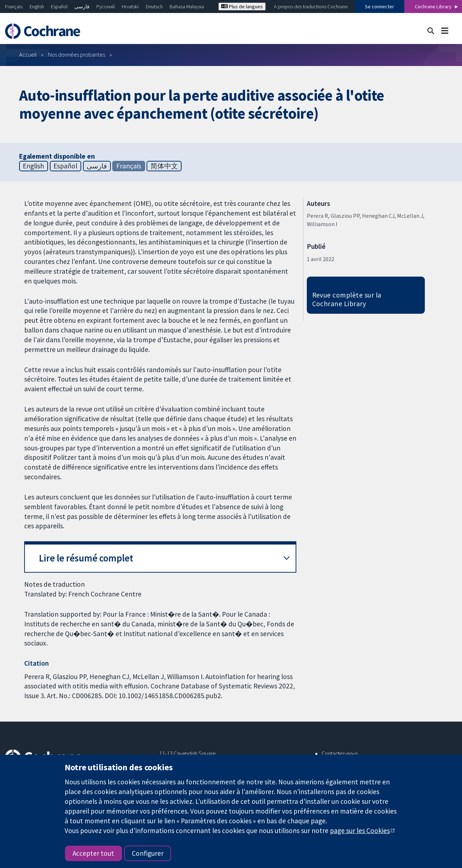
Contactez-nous (340, 753)
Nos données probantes (77, 54)
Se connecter (380, 6)
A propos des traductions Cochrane (311, 6)
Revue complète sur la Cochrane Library (347, 299)
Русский (106, 6)
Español (59, 6)
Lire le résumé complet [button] (86, 558)
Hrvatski (130, 6)
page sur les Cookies (360, 830)
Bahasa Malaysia (187, 6)
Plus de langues (242, 6)
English (37, 6)
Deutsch (154, 6)
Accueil (28, 54)
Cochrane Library (433, 6)
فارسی (82, 6)
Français (14, 6)
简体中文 (164, 166)
